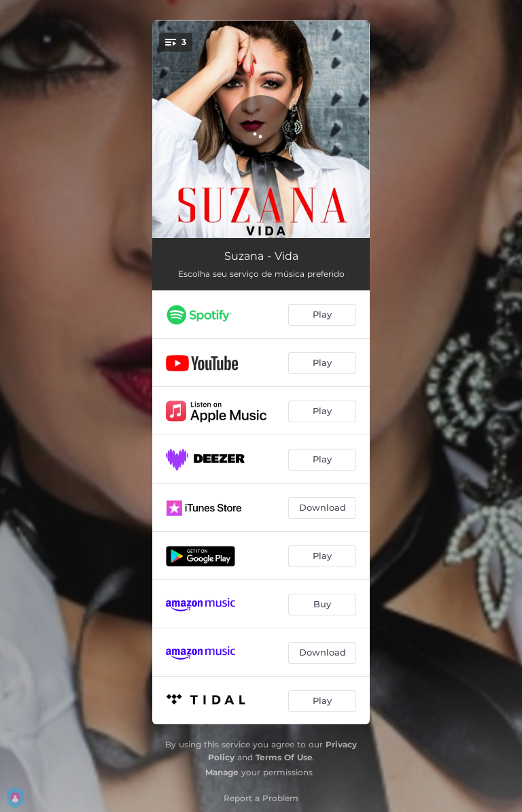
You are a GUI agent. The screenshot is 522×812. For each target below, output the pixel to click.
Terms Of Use (284, 757)
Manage (222, 772)
